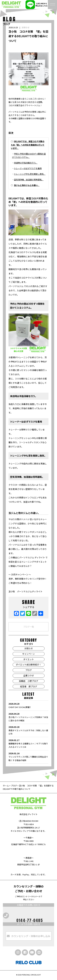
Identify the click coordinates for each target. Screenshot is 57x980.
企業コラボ (29, 675)
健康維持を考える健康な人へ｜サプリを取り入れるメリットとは (28, 743)
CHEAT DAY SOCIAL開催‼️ (28, 705)
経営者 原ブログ (29, 686)
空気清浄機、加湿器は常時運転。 (29, 180)
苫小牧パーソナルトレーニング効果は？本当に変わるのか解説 (28, 717)
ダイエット (29, 659)
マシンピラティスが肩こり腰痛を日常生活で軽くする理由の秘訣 (28, 757)
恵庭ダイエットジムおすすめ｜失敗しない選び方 (28, 730)
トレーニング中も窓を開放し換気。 (30, 174)
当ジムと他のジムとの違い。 (27, 185)
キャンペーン (28, 654)
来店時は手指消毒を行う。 (26, 163)
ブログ (29, 670)
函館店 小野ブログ (29, 681)
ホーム (6, 786)
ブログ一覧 (29, 627)
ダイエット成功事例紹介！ (29, 665)
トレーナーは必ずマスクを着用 (28, 168)
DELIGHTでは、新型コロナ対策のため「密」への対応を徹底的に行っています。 (28, 145)
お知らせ (26, 27)
